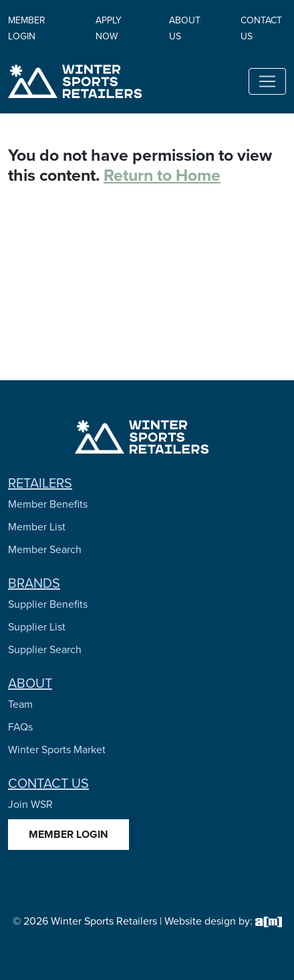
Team (20, 704)
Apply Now (109, 28)
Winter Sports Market (57, 750)
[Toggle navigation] (267, 81)
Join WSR (30, 804)
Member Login (27, 28)
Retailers (40, 483)
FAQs (20, 727)
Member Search (45, 549)
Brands (34, 583)
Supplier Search (45, 649)
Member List (37, 527)
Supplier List (37, 627)
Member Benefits (48, 504)
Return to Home (162, 175)
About (30, 683)
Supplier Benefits (48, 604)
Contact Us (48, 783)
